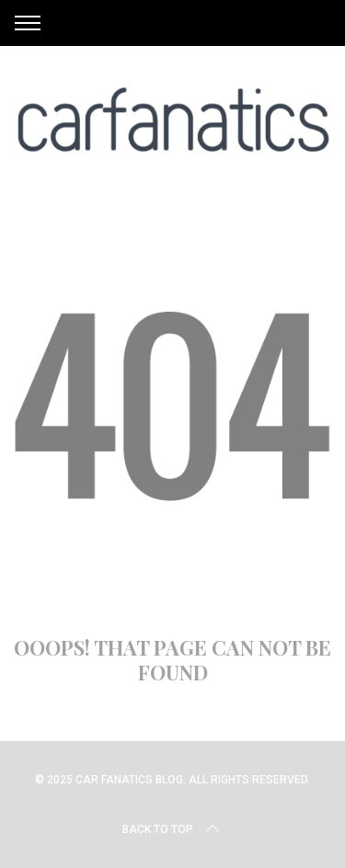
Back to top (172, 829)
